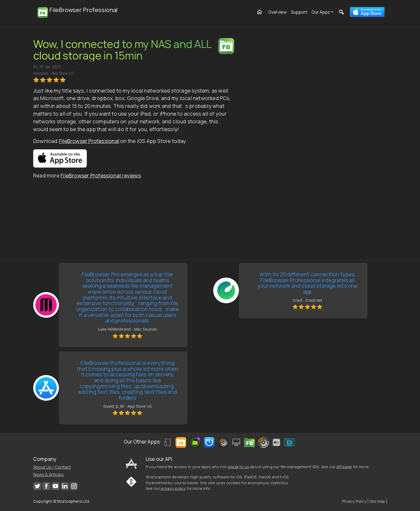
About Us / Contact (52, 467)
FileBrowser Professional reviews (101, 176)
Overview (277, 12)
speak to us (238, 467)
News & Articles (48, 475)
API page (344, 467)
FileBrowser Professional (89, 141)
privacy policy (173, 488)
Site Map (377, 501)
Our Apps (321, 12)
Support (299, 12)
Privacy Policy (354, 501)
